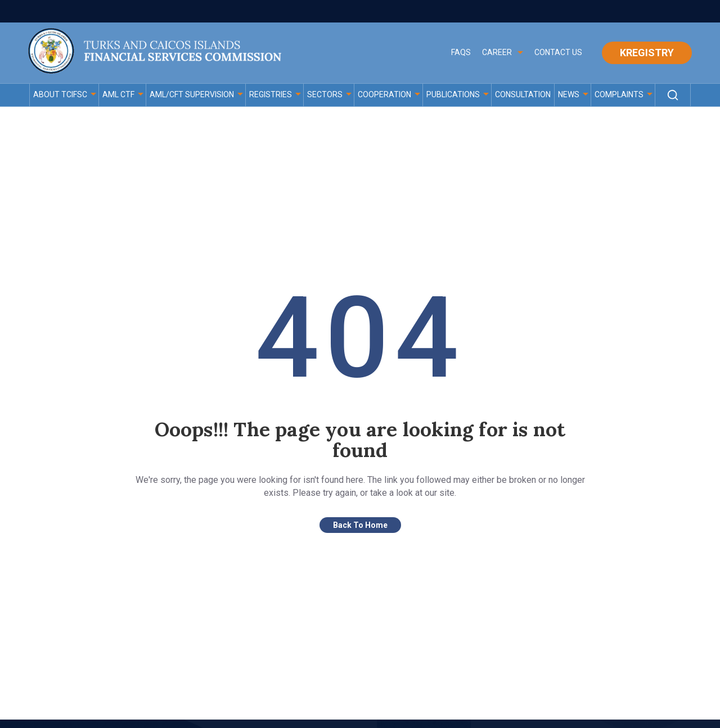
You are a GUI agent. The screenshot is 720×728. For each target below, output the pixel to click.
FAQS (461, 52)
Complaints (619, 94)
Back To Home (360, 527)
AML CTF (118, 94)
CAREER (497, 52)
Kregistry (647, 53)
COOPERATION (384, 94)
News (569, 94)
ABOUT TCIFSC (60, 94)
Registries (271, 94)
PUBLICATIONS (453, 94)
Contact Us (558, 52)
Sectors (325, 94)
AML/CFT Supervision (192, 94)
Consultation (523, 94)
